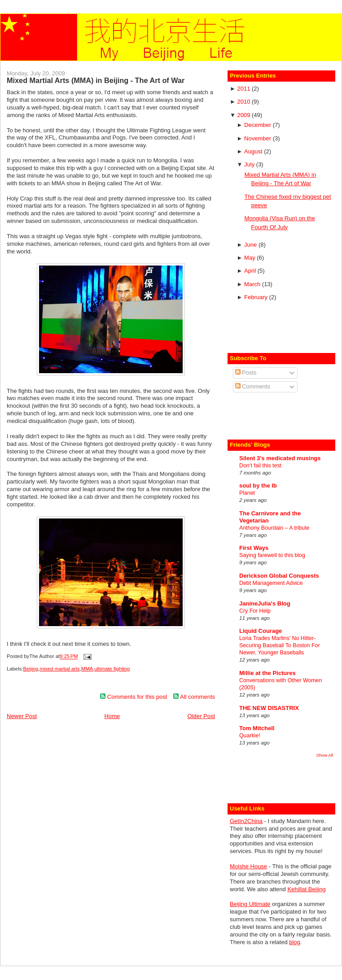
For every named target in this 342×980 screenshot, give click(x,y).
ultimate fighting (112, 669)
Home (112, 716)
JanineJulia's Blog (265, 603)
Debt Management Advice (271, 583)
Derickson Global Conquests (279, 576)
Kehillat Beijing (306, 889)
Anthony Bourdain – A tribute (274, 528)
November (259, 138)
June (251, 245)
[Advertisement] (282, 328)
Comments (253, 386)
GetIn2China (246, 821)
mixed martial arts (60, 669)
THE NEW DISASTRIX (269, 708)
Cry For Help (255, 611)
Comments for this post (134, 697)
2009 (244, 115)
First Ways (254, 548)
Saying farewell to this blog (272, 555)
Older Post (201, 716)
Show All (325, 755)
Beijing (31, 669)
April (251, 271)
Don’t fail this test (260, 466)
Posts (246, 372)
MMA (87, 669)
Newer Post (22, 716)
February (257, 297)
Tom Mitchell (257, 728)
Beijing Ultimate (250, 904)
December (259, 125)
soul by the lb (258, 486)
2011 (244, 89)
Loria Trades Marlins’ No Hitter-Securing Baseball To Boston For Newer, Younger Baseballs (280, 645)
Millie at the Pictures (267, 673)
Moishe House (248, 866)
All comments (194, 697)
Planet (247, 493)
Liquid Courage (261, 631)
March (253, 284)
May (250, 258)
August (254, 151)
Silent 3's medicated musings (280, 458)
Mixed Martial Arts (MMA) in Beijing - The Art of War (96, 80)
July (250, 164)
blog (295, 942)
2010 (244, 102)
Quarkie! (250, 736)
